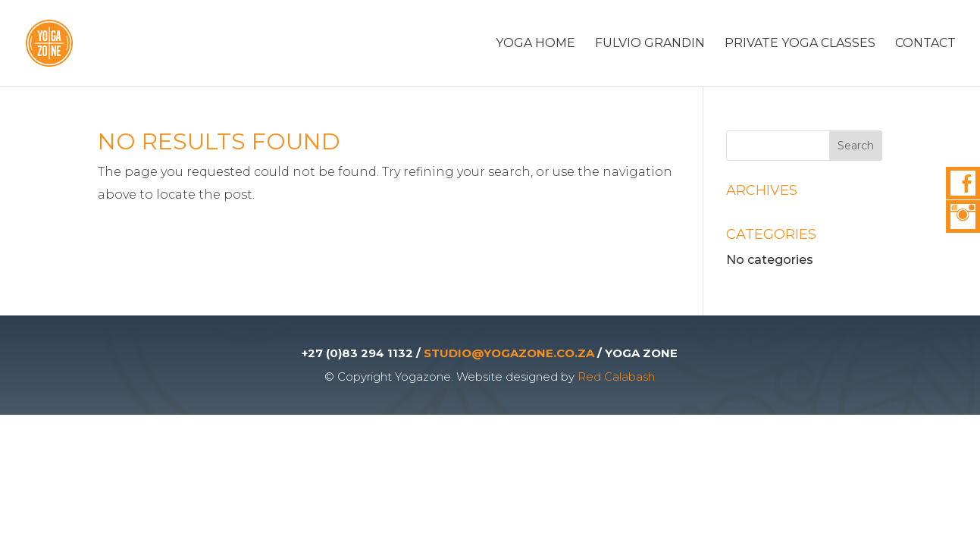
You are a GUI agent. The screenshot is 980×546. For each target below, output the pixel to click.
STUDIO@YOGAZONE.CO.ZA (509, 353)
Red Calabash (616, 377)
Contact (925, 44)
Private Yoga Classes (800, 44)
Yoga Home (535, 44)
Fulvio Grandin (650, 44)
